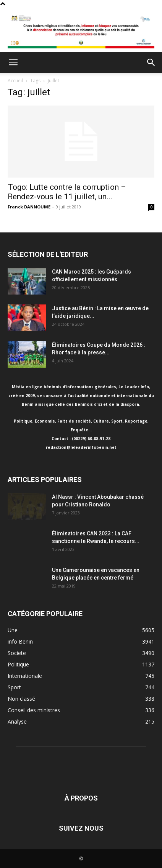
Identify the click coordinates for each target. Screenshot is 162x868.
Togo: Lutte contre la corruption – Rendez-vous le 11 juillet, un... (67, 192)
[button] (13, 62)
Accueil (15, 81)
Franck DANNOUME (29, 207)
